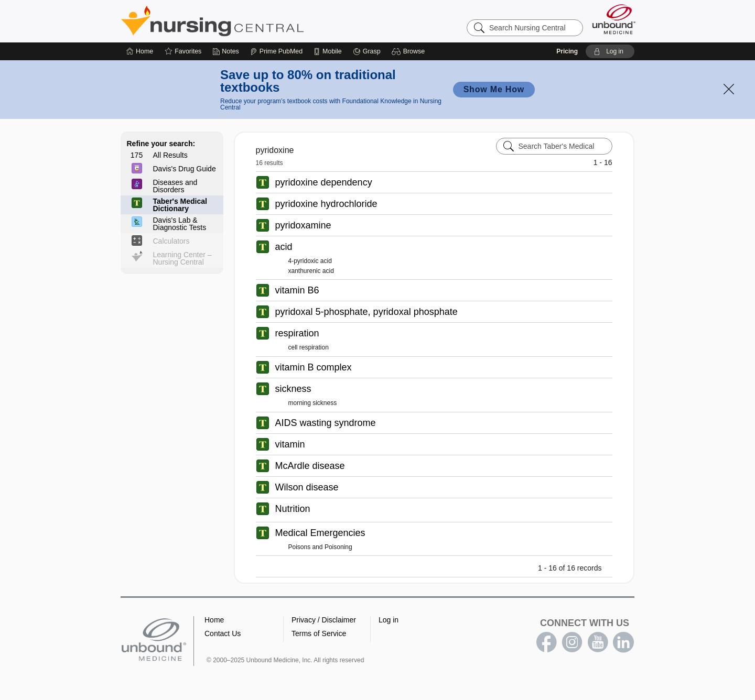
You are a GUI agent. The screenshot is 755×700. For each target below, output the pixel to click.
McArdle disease (310, 466)
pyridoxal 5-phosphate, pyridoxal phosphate (366, 312)
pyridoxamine (303, 225)
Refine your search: (161, 144)
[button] (410, 51)
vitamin (290, 444)
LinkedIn (623, 642)
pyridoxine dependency (324, 182)
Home (214, 620)
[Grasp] (367, 51)
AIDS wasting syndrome (326, 423)
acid (284, 247)
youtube (598, 642)
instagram (572, 642)
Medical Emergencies (320, 533)
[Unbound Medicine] (614, 19)
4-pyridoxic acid (310, 261)
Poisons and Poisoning (320, 547)
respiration (297, 333)
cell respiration (309, 347)
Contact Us (223, 633)
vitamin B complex (314, 367)
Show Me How (494, 89)
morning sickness (313, 403)
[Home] (140, 51)
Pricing (567, 51)
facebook (546, 642)
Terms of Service (319, 633)
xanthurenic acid (311, 271)
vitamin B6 (297, 290)
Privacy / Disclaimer (324, 620)
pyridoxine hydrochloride (326, 204)
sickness (293, 389)
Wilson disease (307, 487)
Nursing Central (252, 21)
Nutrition (293, 509)
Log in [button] (389, 620)
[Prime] (276, 51)
